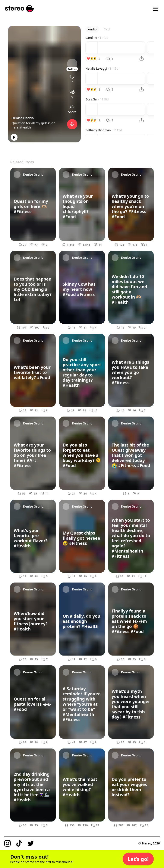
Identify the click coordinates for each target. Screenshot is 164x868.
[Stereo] (20, 9)
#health (25, 127)
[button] (138, 859)
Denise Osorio (23, 118)
